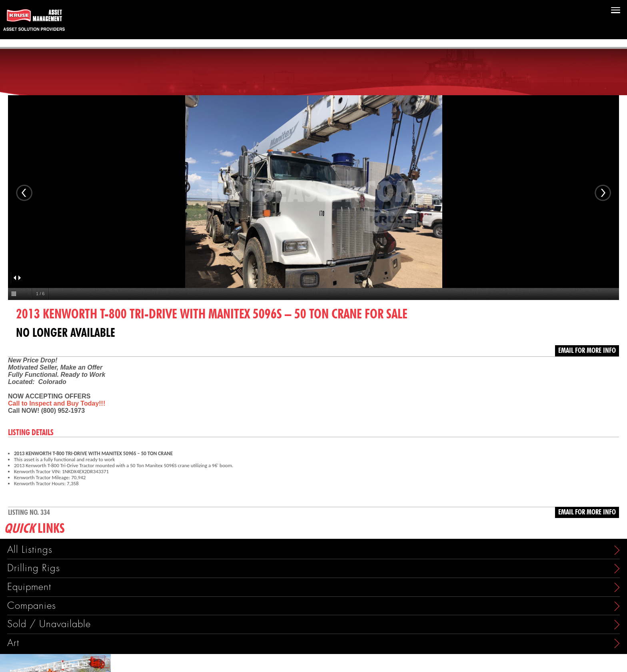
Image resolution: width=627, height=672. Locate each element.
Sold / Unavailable (49, 624)
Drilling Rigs (34, 568)
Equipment (29, 587)
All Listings (30, 550)
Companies (32, 606)
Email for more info (587, 351)
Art (13, 643)
